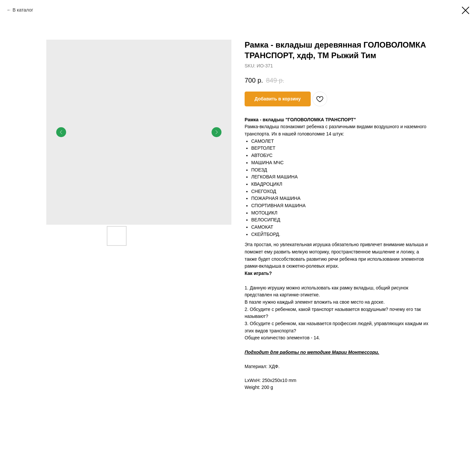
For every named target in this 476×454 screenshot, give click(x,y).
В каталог (23, 10)
